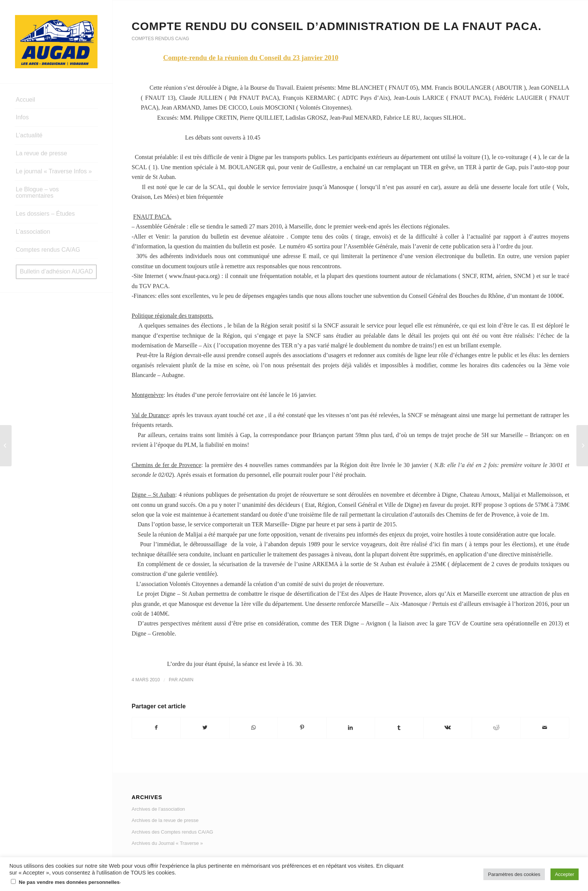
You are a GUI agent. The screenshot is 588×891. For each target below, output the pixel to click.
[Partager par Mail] (545, 728)
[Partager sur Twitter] (205, 728)
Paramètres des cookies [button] (514, 874)
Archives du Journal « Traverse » (167, 843)
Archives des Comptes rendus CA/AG (172, 832)
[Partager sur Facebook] (156, 728)
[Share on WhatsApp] (253, 728)
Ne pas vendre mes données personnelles (69, 882)
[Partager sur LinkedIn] (351, 728)
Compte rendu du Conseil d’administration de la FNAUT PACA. (337, 26)
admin (186, 680)
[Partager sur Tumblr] (399, 728)
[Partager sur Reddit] (496, 728)
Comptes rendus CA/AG (160, 39)
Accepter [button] (565, 874)
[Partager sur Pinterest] (302, 728)
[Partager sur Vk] (448, 728)
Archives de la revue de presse (165, 820)
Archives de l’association (158, 809)
